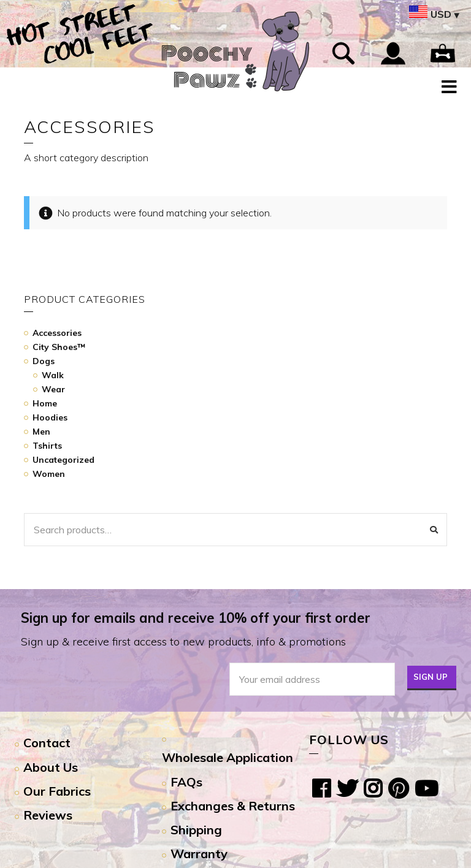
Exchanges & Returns (233, 806)
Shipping (196, 830)
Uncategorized (63, 460)
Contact (47, 743)
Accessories (57, 333)
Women (49, 474)
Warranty (199, 854)
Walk (53, 375)
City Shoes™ (59, 347)
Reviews (48, 815)
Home (45, 403)
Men (41, 432)
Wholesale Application (228, 757)
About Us (51, 767)
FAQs (186, 782)
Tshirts (47, 446)
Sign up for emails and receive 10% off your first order (196, 618)
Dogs (44, 361)
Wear (53, 389)
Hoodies (50, 417)
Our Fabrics (57, 791)
